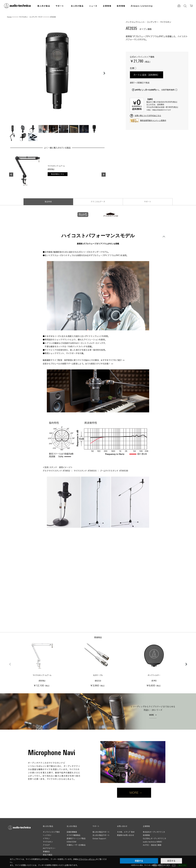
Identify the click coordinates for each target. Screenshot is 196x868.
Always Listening (142, 6)
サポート (60, 6)
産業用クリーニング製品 (76, 839)
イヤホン (46, 839)
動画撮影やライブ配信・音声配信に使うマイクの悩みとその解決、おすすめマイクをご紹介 (82, 360)
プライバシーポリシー (87, 859)
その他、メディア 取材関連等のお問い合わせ (126, 834)
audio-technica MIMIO (153, 842)
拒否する (171, 861)
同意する (139, 861)
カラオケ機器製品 (74, 835)
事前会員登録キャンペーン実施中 (153, 120)
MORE (152, 715)
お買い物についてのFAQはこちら (148, 116)
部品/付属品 (48, 855)
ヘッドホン (47, 835)
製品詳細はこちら (58, 174)
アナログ (46, 845)
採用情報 (121, 6)
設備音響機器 (72, 832)
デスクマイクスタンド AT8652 (56, 471)
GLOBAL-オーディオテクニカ (155, 839)
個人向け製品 (44, 6)
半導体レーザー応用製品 (76, 845)
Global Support (99, 839)
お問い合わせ (122, 826)
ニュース (93, 6)
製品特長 (48, 202)
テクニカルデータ (98, 202)
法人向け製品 (77, 6)
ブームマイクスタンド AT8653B (114, 471)
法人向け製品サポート (101, 835)
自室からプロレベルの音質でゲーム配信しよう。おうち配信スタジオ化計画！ (77, 364)
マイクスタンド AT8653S (85, 471)
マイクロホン (48, 842)
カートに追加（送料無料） (146, 75)
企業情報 (107, 6)
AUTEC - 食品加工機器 (152, 845)
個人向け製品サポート (101, 832)
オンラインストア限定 (51, 832)
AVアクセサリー (49, 848)
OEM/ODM (71, 842)
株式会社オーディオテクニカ (154, 832)
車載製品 (46, 852)
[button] (104, 73)
